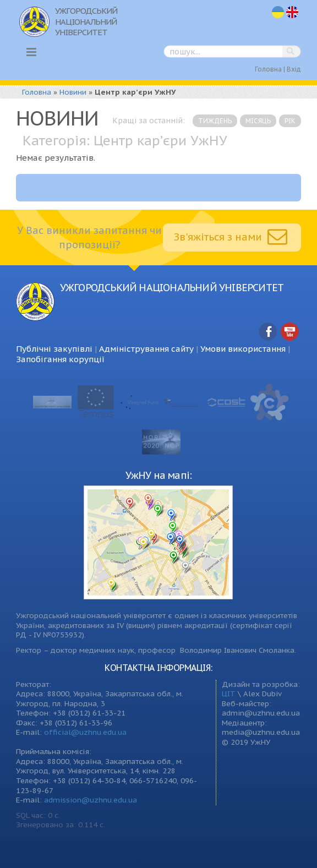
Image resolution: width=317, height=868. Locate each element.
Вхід (294, 69)
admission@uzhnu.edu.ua (91, 800)
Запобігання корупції (60, 359)
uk (278, 12)
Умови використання (243, 349)
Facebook (268, 332)
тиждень (215, 121)
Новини (73, 92)
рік (290, 121)
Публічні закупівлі (54, 349)
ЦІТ (229, 694)
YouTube (290, 332)
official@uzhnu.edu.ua (85, 732)
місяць (258, 121)
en (293, 12)
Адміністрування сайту (146, 349)
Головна (268, 69)
